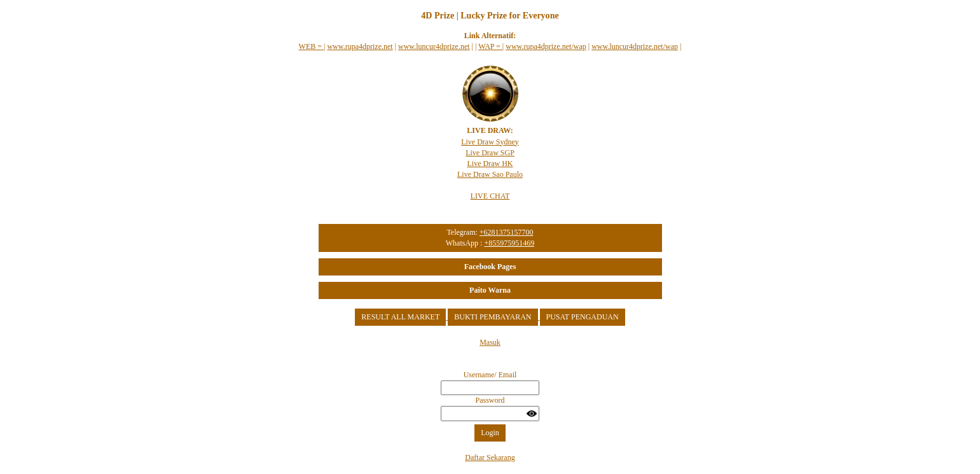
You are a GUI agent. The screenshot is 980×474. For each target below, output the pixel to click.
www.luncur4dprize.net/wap (635, 46)
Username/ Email (490, 375)
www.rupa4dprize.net (360, 46)
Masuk (490, 342)
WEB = (311, 46)
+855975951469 (509, 243)
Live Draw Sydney (490, 142)
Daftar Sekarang (490, 457)
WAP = (490, 46)
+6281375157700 (507, 232)
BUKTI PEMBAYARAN (493, 317)
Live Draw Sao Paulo (490, 174)
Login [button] (490, 433)
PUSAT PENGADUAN (583, 317)
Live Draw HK (490, 164)
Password (490, 400)
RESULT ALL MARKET (400, 317)
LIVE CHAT (490, 196)
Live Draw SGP (490, 153)
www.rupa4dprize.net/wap (546, 46)
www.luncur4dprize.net (434, 46)
